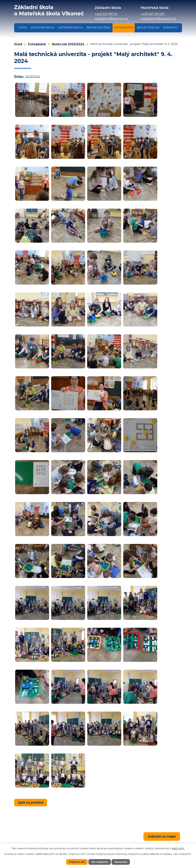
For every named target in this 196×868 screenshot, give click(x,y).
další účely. (178, 848)
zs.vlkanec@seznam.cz (111, 18)
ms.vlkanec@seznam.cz (158, 18)
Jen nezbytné (100, 862)
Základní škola (43, 28)
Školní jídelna (148, 28)
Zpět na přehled (31, 802)
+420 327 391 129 (152, 14)
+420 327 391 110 (106, 14)
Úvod (23, 28)
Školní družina (98, 28)
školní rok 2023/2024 (68, 44)
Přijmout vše (76, 862)
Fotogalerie (124, 28)
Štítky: (19, 77)
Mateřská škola (70, 28)
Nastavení (121, 862)
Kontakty (170, 28)
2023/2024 (33, 77)
